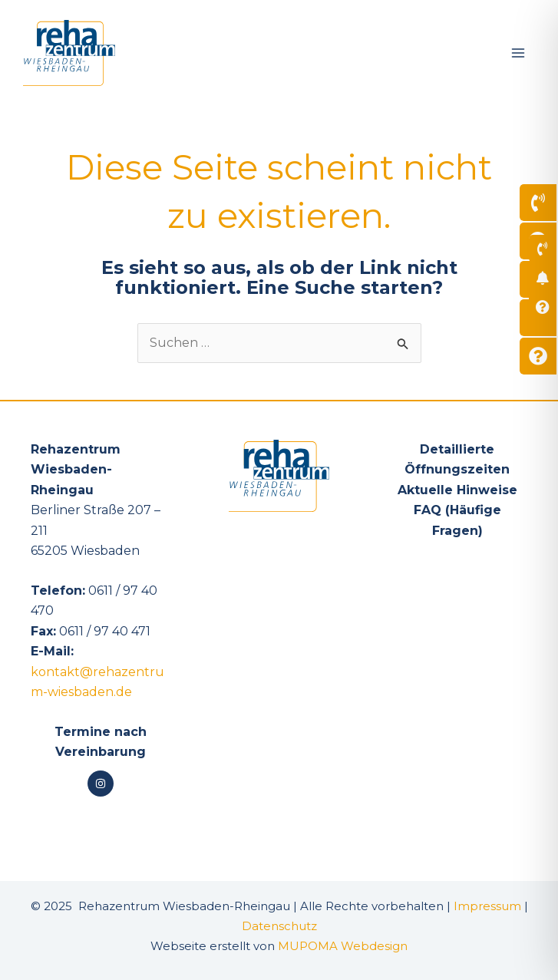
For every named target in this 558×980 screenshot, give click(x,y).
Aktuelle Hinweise (457, 490)
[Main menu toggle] (518, 53)
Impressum (487, 906)
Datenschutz (279, 926)
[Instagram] (101, 784)
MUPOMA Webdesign (343, 946)
